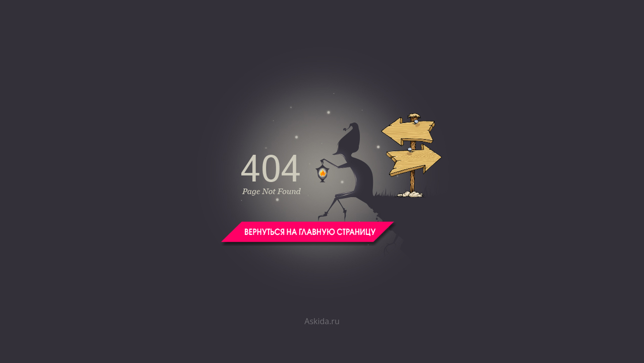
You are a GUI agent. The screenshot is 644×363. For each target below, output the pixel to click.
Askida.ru (322, 321)
